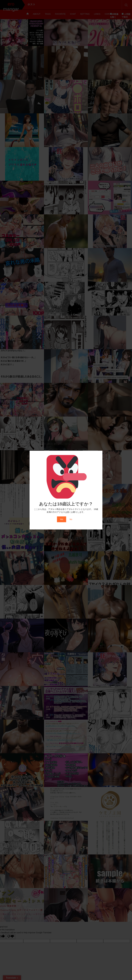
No (71, 519)
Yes (62, 519)
